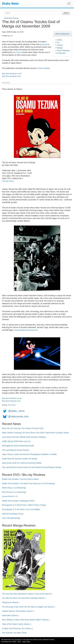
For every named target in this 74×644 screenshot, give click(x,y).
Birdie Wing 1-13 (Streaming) (14, 488)
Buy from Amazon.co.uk (12, 74)
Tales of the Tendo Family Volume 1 (17, 624)
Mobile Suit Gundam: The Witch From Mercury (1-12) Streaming (28, 483)
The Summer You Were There (14, 633)
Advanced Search (11, 18)
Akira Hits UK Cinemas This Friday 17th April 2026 (23, 428)
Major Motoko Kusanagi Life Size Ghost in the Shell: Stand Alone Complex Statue (35, 433)
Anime (59, 40)
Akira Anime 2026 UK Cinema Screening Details (22, 463)
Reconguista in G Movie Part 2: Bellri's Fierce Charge (24, 505)
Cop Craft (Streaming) (11, 518)
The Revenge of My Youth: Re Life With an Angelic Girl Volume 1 (29, 607)
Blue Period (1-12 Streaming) (14, 492)
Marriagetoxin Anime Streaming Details (18, 446)
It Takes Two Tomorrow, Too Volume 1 (17, 628)
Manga (60, 48)
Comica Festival (43, 68)
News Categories (62, 34)
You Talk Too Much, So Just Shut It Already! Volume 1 (24, 598)
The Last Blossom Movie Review (15, 450)
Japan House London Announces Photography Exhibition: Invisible (29, 454)
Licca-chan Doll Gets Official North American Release (24, 437)
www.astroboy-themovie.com (26, 330)
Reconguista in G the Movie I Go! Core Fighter (21, 509)
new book (45, 44)
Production (61, 53)
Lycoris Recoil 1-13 (10, 496)
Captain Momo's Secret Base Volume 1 (18, 611)
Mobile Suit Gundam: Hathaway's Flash (18, 501)
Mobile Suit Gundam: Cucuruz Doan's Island (20, 479)
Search (66, 13)
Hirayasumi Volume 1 (11, 602)
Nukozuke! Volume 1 (10, 615)
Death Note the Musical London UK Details (20, 459)
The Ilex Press (8, 181)
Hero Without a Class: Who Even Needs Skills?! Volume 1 (26, 620)
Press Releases (63, 50)
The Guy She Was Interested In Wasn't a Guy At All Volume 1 (27, 594)
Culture (60, 45)
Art (58, 42)
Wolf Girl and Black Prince (13, 514)
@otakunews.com (18, 416)
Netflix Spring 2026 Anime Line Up (16, 441)
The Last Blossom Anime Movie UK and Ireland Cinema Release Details (32, 467)
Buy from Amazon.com (11, 76)
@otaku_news (16, 411)
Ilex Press (17, 52)
